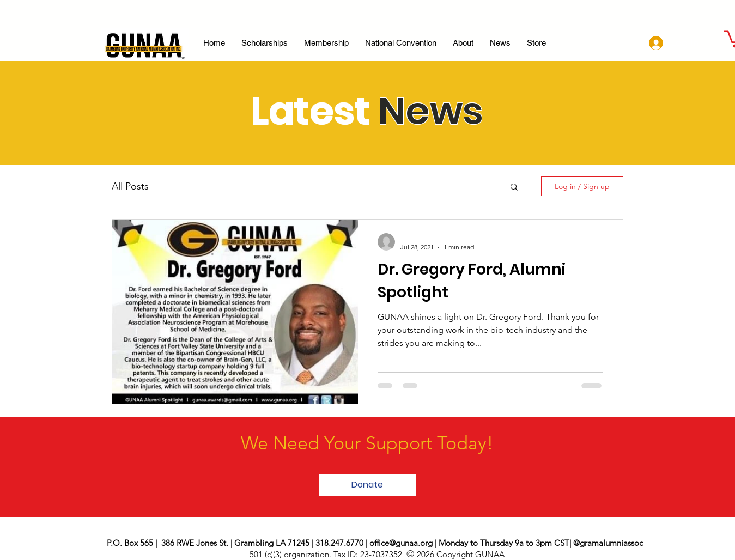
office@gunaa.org (401, 543)
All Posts (130, 186)
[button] (514, 188)
